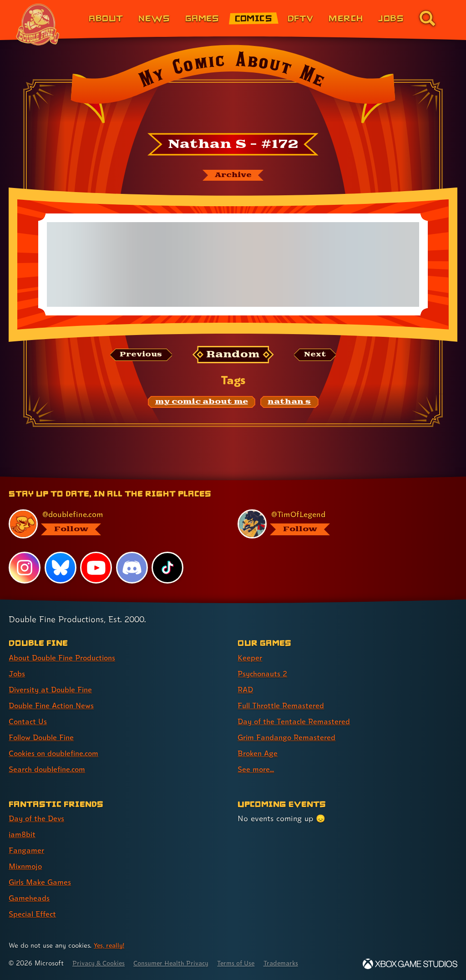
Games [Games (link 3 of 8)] (202, 18)
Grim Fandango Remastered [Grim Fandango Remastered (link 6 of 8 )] (289, 737)
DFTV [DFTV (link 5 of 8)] (301, 18)
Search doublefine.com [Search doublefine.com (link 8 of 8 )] (50, 769)
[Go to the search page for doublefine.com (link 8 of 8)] (427, 18)
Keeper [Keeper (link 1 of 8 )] (250, 658)
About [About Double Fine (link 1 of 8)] (106, 18)
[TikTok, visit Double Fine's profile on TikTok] (168, 567)
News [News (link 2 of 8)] (154, 18)
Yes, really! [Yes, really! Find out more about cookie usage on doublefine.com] (110, 945)
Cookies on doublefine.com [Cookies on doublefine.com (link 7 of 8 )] (57, 753)
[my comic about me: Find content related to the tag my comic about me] (202, 403)
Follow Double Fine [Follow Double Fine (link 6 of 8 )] (44, 737)
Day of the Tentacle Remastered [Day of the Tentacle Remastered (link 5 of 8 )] (296, 721)
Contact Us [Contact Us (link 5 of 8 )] (28, 721)
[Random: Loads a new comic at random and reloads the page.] (233, 355)
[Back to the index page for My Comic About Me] (233, 87)
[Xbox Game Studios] (410, 964)
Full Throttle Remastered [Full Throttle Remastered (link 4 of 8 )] (283, 705)
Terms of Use (247, 963)
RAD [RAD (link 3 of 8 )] (246, 689)
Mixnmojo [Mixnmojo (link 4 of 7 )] (27, 866)
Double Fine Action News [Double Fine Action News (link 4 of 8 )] (54, 705)
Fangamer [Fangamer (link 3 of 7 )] (27, 850)
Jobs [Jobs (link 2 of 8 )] (17, 673)
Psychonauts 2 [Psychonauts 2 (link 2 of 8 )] (264, 673)
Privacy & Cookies (101, 963)
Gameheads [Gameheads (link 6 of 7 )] (30, 898)
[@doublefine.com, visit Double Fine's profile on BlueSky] (113, 524)
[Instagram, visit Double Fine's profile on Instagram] (25, 567)
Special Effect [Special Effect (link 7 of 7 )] (34, 914)
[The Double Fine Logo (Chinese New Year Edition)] (38, 25)
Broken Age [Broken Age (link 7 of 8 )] (259, 753)
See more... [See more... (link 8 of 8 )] (256, 769)
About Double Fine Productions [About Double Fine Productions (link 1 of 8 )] (66, 658)
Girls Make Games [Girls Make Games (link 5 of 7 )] (42, 882)
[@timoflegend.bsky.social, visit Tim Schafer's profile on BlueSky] (342, 524)
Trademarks (294, 963)
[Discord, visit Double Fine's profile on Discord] (132, 567)
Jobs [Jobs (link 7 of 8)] (391, 18)
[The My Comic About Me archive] (233, 176)
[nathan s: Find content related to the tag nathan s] (289, 403)
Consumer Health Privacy (178, 963)
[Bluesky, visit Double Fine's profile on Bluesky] (61, 567)
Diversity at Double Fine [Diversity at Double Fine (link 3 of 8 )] (53, 689)
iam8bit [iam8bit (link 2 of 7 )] (23, 834)
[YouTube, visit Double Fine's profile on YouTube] (96, 567)
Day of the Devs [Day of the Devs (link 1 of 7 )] (38, 818)
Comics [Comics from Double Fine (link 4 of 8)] (254, 18)
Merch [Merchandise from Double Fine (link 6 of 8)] (346, 18)
